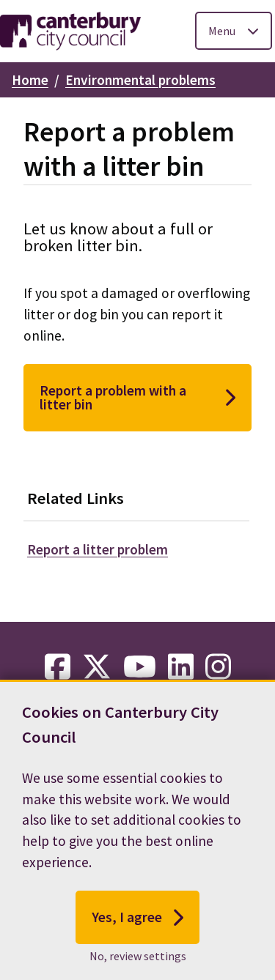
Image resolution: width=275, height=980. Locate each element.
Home (30, 80)
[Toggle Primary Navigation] (234, 31)
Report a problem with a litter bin (137, 397)
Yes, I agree (137, 918)
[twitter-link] (97, 667)
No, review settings (138, 956)
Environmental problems (140, 80)
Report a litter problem (98, 549)
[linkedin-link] (181, 667)
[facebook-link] (58, 667)
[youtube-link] (140, 667)
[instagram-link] (218, 667)
